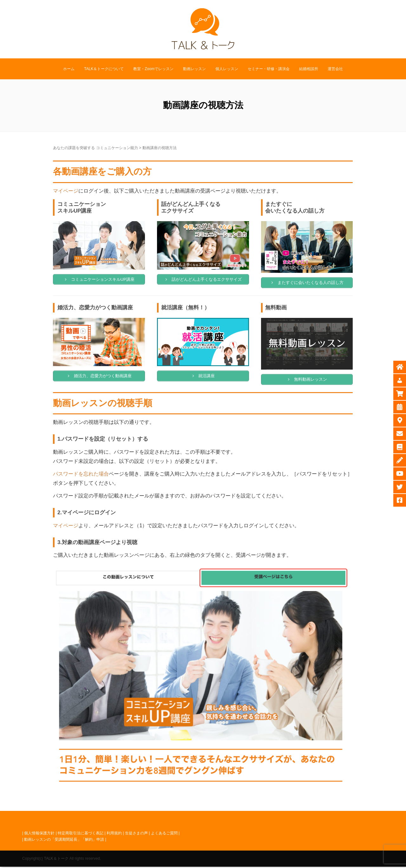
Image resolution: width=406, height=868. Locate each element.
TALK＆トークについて (104, 69)
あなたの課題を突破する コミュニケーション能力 (95, 148)
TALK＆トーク (56, 860)
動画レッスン (194, 69)
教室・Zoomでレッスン (153, 69)
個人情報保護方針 (39, 834)
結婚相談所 (309, 69)
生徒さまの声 (136, 834)
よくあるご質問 (164, 834)
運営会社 (335, 69)
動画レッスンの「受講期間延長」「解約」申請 (64, 841)
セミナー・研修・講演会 (269, 69)
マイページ (66, 191)
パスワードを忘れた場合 (81, 475)
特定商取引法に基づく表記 (81, 834)
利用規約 (114, 834)
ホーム (69, 69)
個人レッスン (227, 69)
